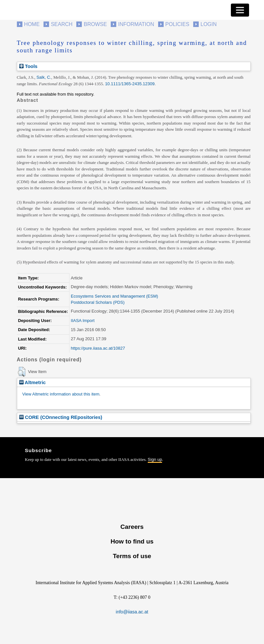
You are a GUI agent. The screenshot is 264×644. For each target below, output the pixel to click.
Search (62, 24)
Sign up (155, 459)
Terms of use (132, 556)
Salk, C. (44, 77)
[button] (22, 372)
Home (32, 24)
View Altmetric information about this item (61, 394)
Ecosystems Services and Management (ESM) (114, 296)
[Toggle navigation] (240, 10)
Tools (28, 66)
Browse (95, 24)
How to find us (132, 541)
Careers (132, 527)
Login (209, 24)
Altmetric (32, 382)
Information (136, 24)
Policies (177, 24)
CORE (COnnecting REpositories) (61, 417)
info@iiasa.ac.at (132, 612)
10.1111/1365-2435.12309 (130, 84)
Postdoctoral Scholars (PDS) (98, 302)
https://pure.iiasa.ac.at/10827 (98, 348)
